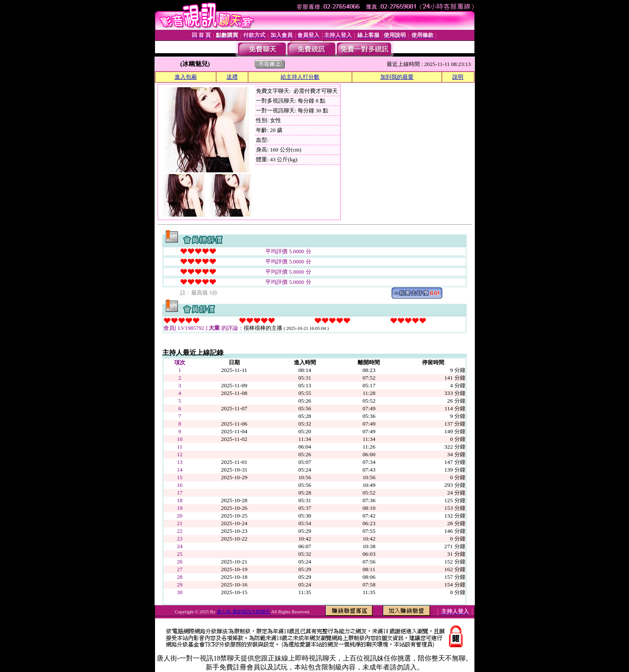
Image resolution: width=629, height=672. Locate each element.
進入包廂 (186, 77)
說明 (458, 77)
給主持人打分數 (300, 77)
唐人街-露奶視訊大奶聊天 (244, 612)
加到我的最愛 (397, 77)
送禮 (232, 77)
